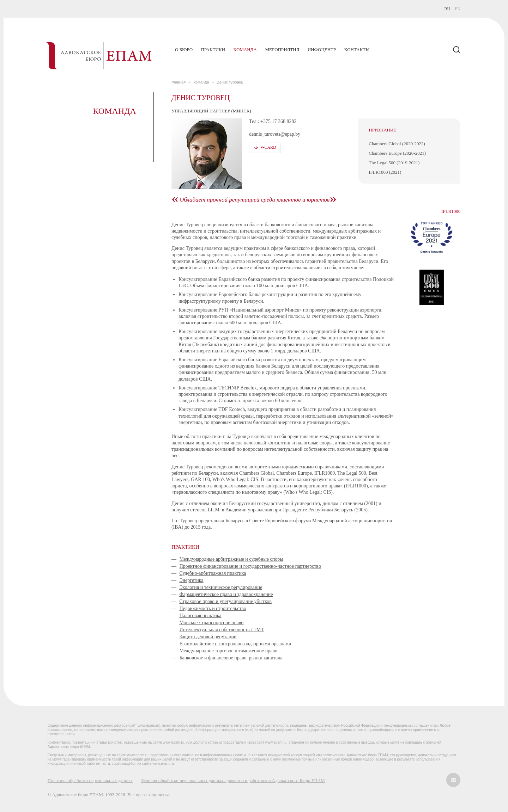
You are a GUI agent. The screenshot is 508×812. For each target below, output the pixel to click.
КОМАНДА (201, 82)
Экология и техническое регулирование (221, 587)
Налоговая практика (200, 616)
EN (458, 9)
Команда (245, 50)
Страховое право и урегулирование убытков (225, 601)
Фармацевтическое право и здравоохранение (226, 594)
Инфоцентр (322, 50)
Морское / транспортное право (211, 623)
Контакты (357, 50)
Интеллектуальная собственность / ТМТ (222, 630)
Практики (213, 50)
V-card (268, 147)
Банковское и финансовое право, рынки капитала (231, 658)
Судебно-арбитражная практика (213, 573)
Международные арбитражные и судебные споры (231, 559)
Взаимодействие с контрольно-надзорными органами (235, 644)
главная (179, 82)
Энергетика (191, 580)
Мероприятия (282, 50)
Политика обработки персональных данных (90, 780)
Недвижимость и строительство (213, 608)
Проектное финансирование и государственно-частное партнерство (250, 566)
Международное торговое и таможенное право (228, 651)
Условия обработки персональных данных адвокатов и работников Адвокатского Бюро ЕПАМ (233, 780)
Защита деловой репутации (208, 637)
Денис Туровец (230, 82)
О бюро (184, 50)
